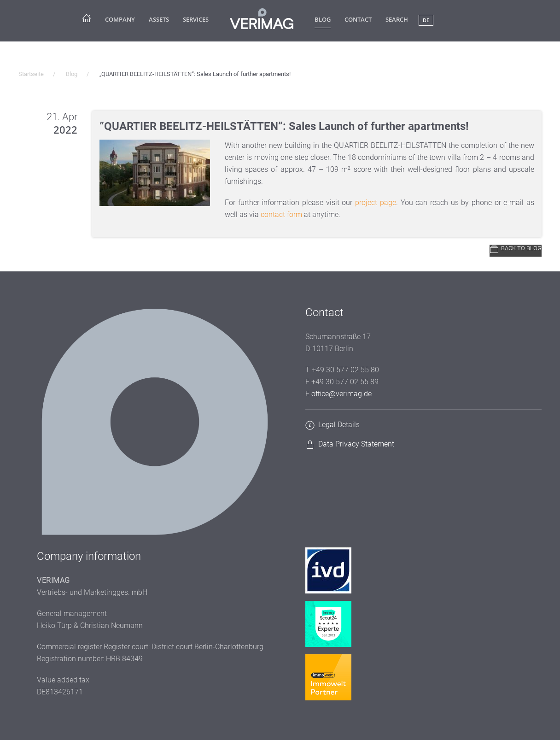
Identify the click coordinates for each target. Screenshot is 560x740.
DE (426, 20)
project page (376, 203)
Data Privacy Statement (356, 444)
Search (397, 19)
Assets (159, 19)
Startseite (31, 74)
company (120, 19)
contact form (281, 214)
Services (196, 19)
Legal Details (339, 425)
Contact (358, 19)
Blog (323, 19)
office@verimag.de (341, 394)
